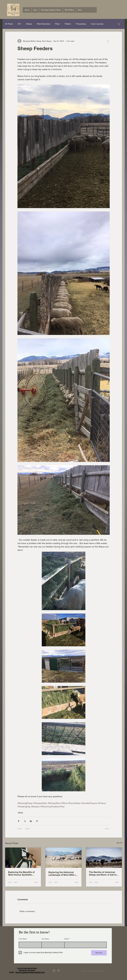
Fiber (57, 24)
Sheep (29, 24)
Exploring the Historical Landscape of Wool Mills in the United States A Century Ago (63, 874)
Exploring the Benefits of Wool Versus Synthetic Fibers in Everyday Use (21, 873)
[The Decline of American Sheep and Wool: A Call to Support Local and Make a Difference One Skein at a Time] (104, 858)
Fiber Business (43, 24)
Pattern (68, 24)
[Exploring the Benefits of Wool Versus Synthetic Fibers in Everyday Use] (23, 858)
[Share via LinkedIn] (31, 821)
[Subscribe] (99, 953)
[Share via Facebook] (19, 821)
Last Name (45, 939)
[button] (119, 24)
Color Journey (97, 24)
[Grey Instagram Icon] (54, 971)
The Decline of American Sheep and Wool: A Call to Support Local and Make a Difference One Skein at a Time (103, 873)
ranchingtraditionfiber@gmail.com (30, 972)
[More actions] (108, 41)
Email (66, 939)
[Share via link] (37, 821)
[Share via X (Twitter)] (25, 821)
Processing (81, 24)
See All (119, 843)
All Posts (9, 24)
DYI (19, 24)
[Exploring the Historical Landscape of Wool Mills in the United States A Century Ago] (63, 858)
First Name (23, 939)
